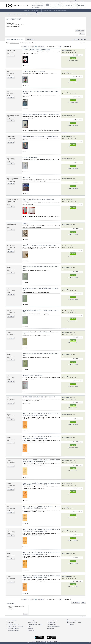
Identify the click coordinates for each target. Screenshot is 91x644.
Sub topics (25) (31, 39)
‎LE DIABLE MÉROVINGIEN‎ (30, 158)
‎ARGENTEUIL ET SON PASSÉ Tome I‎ (33, 375)
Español (56, 641)
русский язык (50, 641)
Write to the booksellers (67, 1)
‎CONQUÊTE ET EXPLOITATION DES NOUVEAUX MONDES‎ (39, 245)
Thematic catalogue (11, 620)
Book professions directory (60, 11)
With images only (25, 43)
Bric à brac (31, 628)
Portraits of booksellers (13, 624)
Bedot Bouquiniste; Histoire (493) (15, 39)
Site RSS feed (71, 624)
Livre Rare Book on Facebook (74, 622)
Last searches (10, 603)
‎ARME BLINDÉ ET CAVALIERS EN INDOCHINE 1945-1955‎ (39, 397)
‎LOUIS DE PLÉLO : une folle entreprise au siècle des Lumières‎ (40, 136)
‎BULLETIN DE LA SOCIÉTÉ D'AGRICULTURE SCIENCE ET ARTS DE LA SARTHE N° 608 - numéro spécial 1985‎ (41, 554)
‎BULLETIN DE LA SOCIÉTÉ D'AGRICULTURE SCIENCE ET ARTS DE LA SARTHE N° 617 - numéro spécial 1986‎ (41, 577)
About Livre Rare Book (53, 620)
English (34, 641)
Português (44, 641)
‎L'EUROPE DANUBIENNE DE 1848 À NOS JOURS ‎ (36, 50)
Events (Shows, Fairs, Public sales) (15, 626)
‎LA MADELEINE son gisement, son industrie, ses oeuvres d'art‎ (41, 115)
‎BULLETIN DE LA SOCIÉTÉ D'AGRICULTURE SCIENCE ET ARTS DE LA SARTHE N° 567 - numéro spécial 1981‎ (41, 461)
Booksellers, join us (32, 620)
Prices (30, 626)
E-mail (83, 40)
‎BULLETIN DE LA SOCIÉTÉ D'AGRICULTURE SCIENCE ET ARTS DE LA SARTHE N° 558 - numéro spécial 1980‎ (41, 438)
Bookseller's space (80, 1)
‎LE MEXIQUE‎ (26, 224)
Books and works (36, 11)
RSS (78, 40)
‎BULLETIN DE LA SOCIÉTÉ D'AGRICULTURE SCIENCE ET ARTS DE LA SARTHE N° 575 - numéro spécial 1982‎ (41, 484)
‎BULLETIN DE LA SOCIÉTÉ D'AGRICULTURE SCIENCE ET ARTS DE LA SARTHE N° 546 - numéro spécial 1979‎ (41, 414)
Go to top (83, 617)
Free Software (31, 631)
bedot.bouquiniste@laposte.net (17, 25)
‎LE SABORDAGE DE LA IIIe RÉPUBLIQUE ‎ (34, 71)
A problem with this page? (53, 626)
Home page (27, 11)
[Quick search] (39, 5)
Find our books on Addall (13, 631)
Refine (83, 43)
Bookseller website (32, 622)
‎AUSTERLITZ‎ (26, 178)
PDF (74, 40)
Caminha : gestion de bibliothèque (36, 624)
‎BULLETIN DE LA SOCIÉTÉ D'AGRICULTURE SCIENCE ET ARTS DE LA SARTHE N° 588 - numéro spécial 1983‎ (41, 507)
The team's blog (51, 622)
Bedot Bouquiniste (18, 14)
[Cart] (60, 5)
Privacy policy (50, 628)
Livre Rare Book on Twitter (73, 620)
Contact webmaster (52, 624)
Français (38, 641)
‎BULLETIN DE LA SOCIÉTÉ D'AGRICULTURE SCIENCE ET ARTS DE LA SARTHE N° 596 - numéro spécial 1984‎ (41, 530)
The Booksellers (47, 11)
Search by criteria (35, 7)
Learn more (60, 643)
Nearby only (32, 43)
